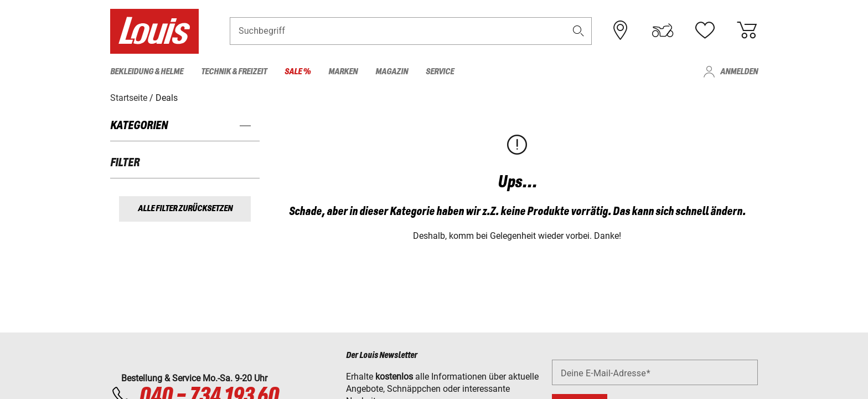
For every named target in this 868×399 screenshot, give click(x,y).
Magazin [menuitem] (392, 72)
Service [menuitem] (440, 72)
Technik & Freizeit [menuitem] (234, 72)
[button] (578, 31)
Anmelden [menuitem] (739, 72)
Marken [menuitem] (343, 72)
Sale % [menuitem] (298, 72)
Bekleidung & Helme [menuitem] (147, 72)
